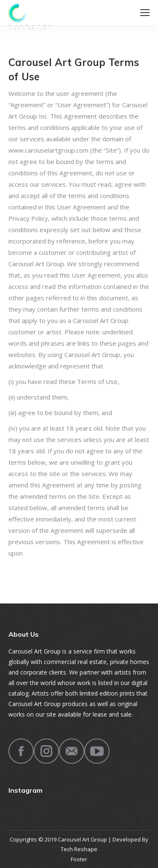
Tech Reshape (79, 849)
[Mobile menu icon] (145, 13)
